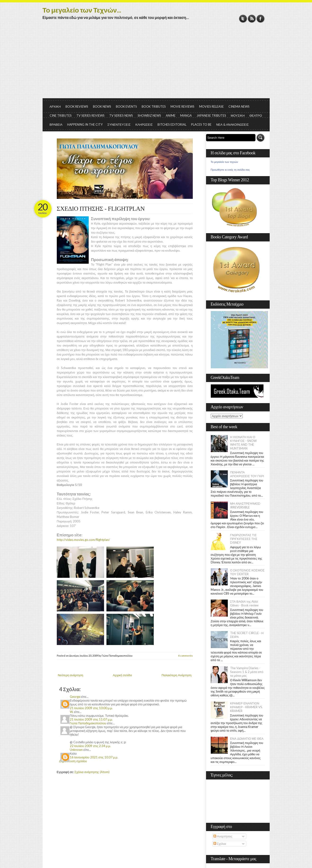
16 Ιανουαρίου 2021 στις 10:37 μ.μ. (94, 757)
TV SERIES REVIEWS (90, 116)
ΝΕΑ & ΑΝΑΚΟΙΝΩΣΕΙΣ (233, 125)
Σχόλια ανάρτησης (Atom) (92, 772)
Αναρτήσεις (223, 836)
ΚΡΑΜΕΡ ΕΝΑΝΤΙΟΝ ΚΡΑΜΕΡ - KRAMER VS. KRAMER (246, 707)
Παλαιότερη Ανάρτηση (177, 675)
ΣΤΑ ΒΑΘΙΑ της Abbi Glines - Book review (244, 603)
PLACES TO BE (201, 125)
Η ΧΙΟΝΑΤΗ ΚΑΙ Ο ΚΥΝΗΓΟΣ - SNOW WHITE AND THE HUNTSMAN (243, 443)
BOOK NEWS (102, 107)
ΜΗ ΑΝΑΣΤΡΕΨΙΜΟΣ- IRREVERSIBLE (246, 505)
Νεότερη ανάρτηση (71, 675)
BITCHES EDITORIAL (172, 125)
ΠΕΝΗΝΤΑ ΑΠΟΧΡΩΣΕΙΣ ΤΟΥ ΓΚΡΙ (247, 474)
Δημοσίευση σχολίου (73, 761)
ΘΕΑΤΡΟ (256, 116)
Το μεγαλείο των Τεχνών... (82, 10)
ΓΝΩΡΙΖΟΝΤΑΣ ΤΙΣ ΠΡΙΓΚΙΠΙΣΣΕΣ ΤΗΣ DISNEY (244, 539)
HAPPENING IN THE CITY (85, 125)
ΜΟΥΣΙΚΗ (238, 116)
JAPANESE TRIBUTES (211, 116)
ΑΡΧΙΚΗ (55, 107)
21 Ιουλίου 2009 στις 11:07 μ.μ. (91, 719)
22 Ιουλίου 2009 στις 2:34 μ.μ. (90, 746)
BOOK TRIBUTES (154, 107)
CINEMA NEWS (239, 107)
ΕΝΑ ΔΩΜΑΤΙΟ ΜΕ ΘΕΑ (247, 739)
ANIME (171, 116)
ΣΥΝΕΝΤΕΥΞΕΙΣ (119, 125)
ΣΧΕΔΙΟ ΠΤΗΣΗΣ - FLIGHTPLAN (101, 209)
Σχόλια (220, 844)
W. (72, 712)
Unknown (76, 750)
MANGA (186, 116)
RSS (252, 19)
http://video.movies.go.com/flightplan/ (83, 540)
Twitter (243, 19)
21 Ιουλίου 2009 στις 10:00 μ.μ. (91, 708)
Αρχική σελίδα (122, 675)
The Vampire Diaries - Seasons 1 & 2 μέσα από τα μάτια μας (247, 672)
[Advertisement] (156, 63)
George (75, 697)
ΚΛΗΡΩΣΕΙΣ (144, 125)
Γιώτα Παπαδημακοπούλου (88, 723)
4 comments (185, 656)
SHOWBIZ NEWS (149, 116)
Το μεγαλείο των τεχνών (224, 162)
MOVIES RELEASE (211, 107)
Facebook (261, 19)
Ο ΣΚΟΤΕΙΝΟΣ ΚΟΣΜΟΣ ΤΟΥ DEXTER (247, 572)
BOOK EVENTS (126, 107)
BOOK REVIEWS (77, 107)
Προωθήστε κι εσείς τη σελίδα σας (230, 170)
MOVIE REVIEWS (182, 107)
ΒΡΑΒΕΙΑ (56, 125)
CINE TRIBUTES (61, 116)
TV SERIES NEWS (121, 116)
